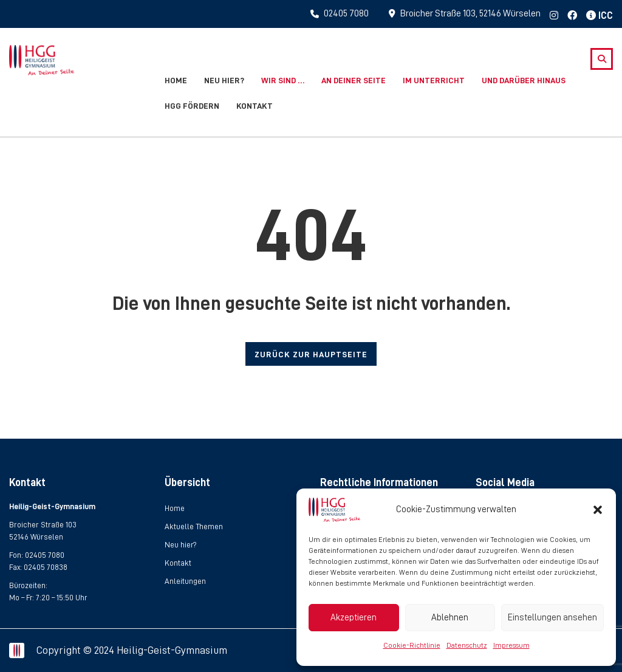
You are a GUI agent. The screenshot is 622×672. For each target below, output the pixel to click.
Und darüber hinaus (524, 80)
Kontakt (255, 106)
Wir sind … (283, 80)
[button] (598, 510)
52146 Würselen (36, 537)
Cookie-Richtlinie (412, 645)
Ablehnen (450, 618)
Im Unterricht (434, 80)
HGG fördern (192, 106)
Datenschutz (467, 645)
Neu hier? (224, 80)
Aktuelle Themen (194, 526)
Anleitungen (185, 581)
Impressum (511, 645)
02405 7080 (45, 555)
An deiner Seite (354, 80)
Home (176, 80)
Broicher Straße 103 (42, 525)
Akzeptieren (354, 618)
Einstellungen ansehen (552, 618)
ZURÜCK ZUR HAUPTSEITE (311, 354)
